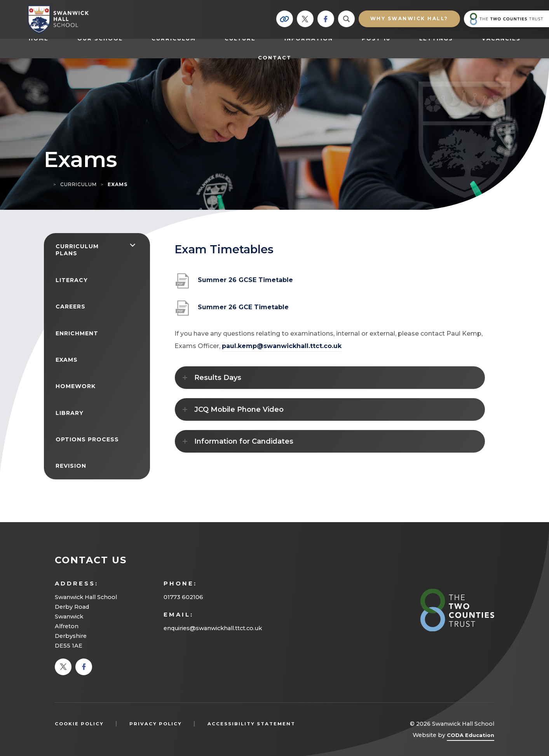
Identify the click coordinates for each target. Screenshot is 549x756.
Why (409, 18)
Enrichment (77, 333)
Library (70, 413)
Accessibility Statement (251, 724)
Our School (100, 39)
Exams (67, 360)
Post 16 (380, 38)
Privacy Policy (156, 724)
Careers (71, 307)
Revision (71, 466)
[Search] (346, 19)
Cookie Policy (79, 724)
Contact (275, 58)
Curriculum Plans (77, 250)
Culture (240, 39)
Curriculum (174, 39)
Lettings (436, 39)
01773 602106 (183, 597)
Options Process (87, 439)
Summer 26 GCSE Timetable (245, 283)
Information (309, 39)
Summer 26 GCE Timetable (243, 310)
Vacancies (501, 39)
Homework (76, 386)
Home (39, 39)
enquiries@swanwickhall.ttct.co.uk (213, 628)
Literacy (72, 280)
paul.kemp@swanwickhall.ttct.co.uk (282, 346)
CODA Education (471, 736)
